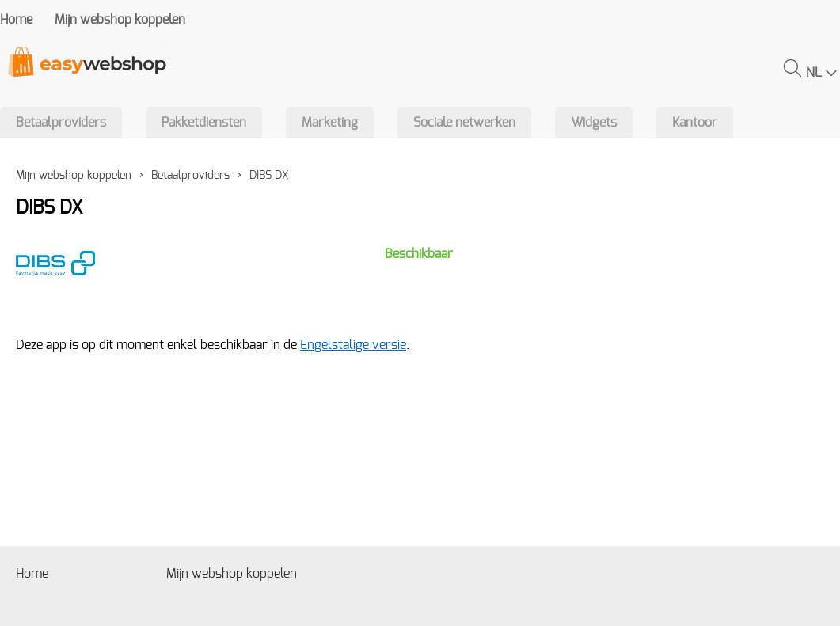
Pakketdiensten (204, 123)
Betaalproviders (61, 123)
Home (16, 20)
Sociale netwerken (464, 123)
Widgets (594, 123)
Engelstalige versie (353, 345)
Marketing (330, 123)
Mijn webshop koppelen (120, 20)
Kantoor (695, 123)
